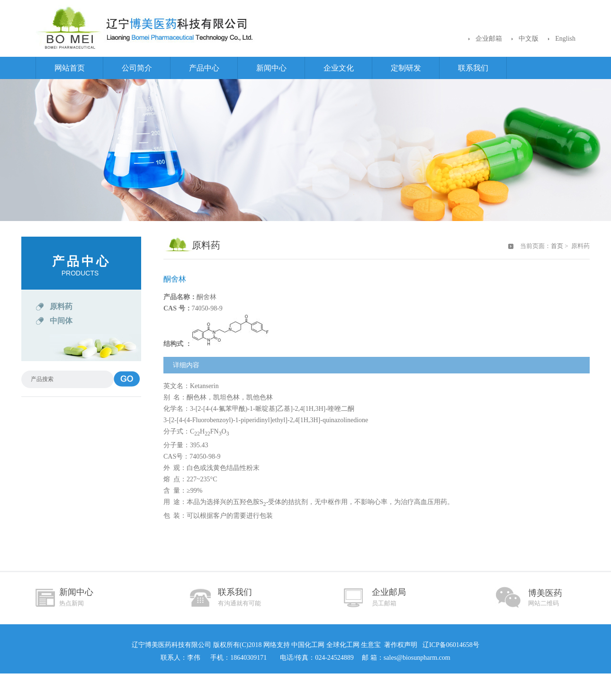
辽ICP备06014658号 (450, 645)
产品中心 (204, 68)
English (565, 39)
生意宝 (371, 645)
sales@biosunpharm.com (417, 658)
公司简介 (137, 68)
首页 (557, 246)
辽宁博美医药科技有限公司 (171, 645)
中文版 (529, 39)
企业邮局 (389, 597)
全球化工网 (343, 645)
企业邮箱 (489, 39)
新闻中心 (271, 68)
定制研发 (406, 68)
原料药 (61, 306)
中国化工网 (308, 645)
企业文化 (339, 68)
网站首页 (70, 68)
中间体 (61, 321)
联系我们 (473, 68)
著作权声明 (401, 645)
